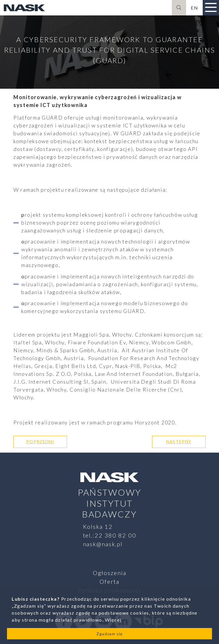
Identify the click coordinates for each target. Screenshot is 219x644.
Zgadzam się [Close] (110, 634)
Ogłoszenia (110, 573)
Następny (179, 442)
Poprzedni (40, 442)
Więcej (113, 620)
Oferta (109, 581)
